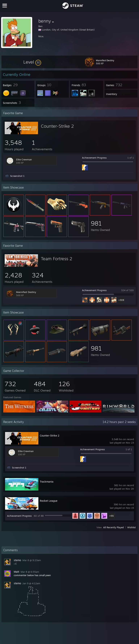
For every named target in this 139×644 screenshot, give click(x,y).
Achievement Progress (94, 158)
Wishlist (131, 527)
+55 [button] (111, 516)
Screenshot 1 (17, 176)
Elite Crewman (24, 159)
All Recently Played (113, 527)
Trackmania (47, 482)
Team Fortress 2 (57, 259)
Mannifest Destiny (26, 292)
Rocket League (49, 501)
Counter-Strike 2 (57, 126)
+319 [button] (121, 300)
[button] (32, 62)
